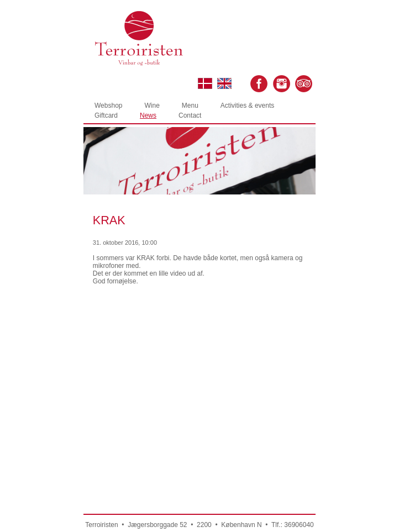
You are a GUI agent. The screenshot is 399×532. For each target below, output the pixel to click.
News (148, 115)
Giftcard (106, 115)
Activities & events (247, 106)
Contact (190, 115)
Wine (152, 106)
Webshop (108, 106)
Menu (190, 106)
